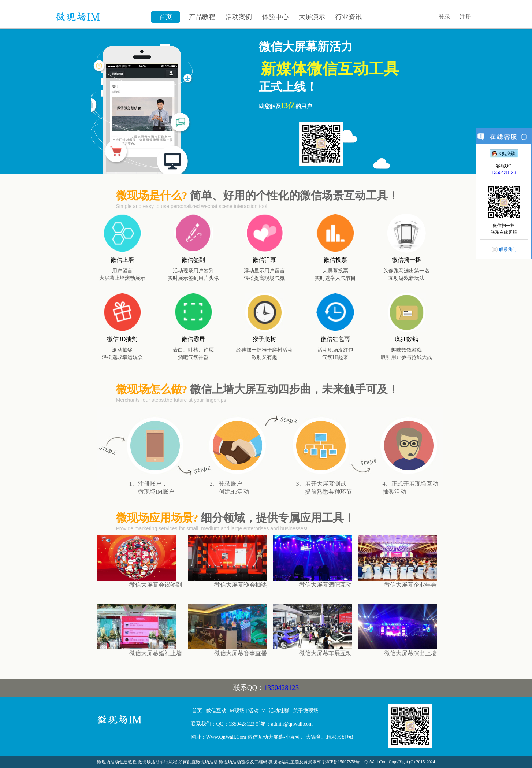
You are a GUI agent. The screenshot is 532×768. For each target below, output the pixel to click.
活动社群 (279, 711)
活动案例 (239, 17)
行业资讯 (349, 17)
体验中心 (275, 17)
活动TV (257, 711)
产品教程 (202, 17)
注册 (465, 17)
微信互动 (216, 711)
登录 (444, 17)
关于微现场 (306, 711)
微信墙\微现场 (100, 13)
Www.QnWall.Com (226, 737)
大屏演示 (312, 17)
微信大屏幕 (141, 723)
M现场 (237, 711)
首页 (165, 17)
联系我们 (508, 249)
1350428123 (281, 688)
